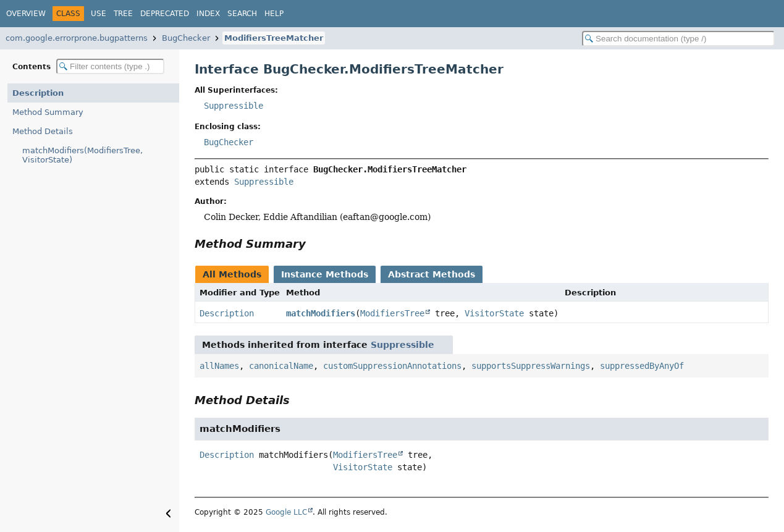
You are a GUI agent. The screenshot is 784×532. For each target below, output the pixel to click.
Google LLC (286, 512)
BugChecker (186, 38)
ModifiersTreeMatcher (274, 38)
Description (38, 93)
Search (242, 14)
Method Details (43, 131)
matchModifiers (321, 313)
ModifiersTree (392, 313)
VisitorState (494, 313)
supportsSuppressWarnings (531, 366)
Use (99, 14)
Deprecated (165, 14)
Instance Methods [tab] (325, 274)
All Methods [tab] (232, 274)
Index (208, 14)
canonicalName (281, 366)
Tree (123, 14)
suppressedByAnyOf (642, 366)
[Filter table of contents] (110, 66)
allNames (219, 366)
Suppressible (234, 106)
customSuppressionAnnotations (392, 366)
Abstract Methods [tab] (432, 274)
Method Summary (48, 112)
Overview (26, 14)
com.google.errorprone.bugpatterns (77, 38)
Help (274, 14)
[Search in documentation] (678, 39)
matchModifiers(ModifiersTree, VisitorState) (82, 155)
